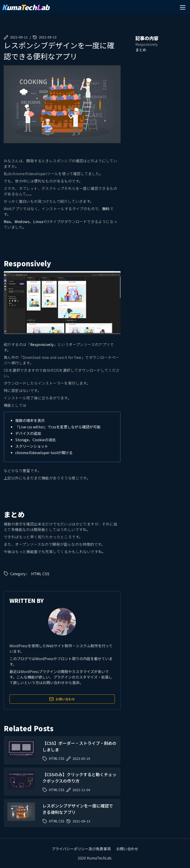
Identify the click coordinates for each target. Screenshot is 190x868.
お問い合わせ (62, 699)
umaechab (26, 7)
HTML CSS (40, 574)
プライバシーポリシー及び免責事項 (81, 849)
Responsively (42, 344)
